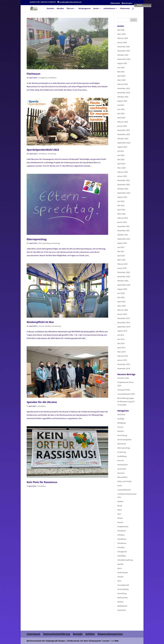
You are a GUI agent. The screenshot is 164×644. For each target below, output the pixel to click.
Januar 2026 (122, 42)
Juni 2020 (121, 293)
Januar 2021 (122, 268)
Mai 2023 (121, 159)
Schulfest (121, 547)
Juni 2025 (121, 68)
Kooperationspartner (110, 634)
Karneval (121, 473)
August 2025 (122, 63)
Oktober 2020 (123, 281)
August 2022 (122, 197)
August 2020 (122, 289)
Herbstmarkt (122, 465)
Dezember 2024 (124, 88)
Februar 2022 (123, 218)
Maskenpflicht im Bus (40, 322)
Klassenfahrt (122, 477)
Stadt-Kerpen (123, 573)
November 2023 (124, 134)
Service (96, 9)
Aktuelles (60, 9)
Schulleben (52, 78)
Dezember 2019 (124, 318)
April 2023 (121, 164)
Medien (120, 501)
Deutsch (121, 431)
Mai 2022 (121, 205)
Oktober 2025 (123, 55)
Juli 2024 (121, 105)
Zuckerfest (122, 610)
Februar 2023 (123, 172)
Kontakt (78, 634)
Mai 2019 (121, 343)
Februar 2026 (123, 38)
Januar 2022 (122, 222)
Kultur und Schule (124, 481)
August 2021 (122, 243)
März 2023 (121, 168)
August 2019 (122, 331)
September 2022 (124, 193)
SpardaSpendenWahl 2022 (43, 150)
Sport (120, 568)
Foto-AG (121, 460)
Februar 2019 (123, 356)
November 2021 (124, 231)
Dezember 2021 (124, 226)
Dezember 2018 (124, 364)
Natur (120, 510)
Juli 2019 (121, 335)
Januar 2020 (122, 314)
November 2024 (124, 93)
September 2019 (124, 327)
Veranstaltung (123, 589)
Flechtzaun (34, 74)
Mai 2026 (121, 30)
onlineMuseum (109, 9)
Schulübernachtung (125, 560)
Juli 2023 (121, 151)
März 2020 (121, 306)
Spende (120, 564)
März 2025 (121, 80)
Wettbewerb (122, 606)
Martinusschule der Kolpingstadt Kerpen (46, 641)
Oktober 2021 (123, 235)
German (138, 5)
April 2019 (121, 348)
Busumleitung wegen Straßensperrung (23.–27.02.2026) (126, 402)
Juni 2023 (121, 155)
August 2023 (122, 147)
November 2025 (124, 51)
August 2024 (122, 101)
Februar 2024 (123, 122)
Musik (120, 506)
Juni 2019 (121, 339)
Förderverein (125, 9)
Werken (120, 602)
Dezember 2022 (124, 180)
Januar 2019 (122, 360)
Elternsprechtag (37, 239)
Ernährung (122, 452)
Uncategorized (123, 585)
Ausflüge (121, 419)
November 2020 (124, 277)
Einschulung (122, 435)
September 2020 (124, 285)
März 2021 (121, 260)
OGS (119, 514)
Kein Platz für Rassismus (42, 482)
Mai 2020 (121, 297)
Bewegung (121, 423)
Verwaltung (52, 154)
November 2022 (124, 185)
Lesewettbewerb (124, 490)
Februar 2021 (123, 264)
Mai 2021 (121, 251)
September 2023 (124, 143)
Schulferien (122, 543)
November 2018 (124, 369)
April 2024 (121, 118)
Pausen (120, 522)
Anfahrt (90, 634)
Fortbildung (122, 456)
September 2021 (124, 239)
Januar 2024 (122, 126)
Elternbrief (122, 444)
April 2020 (121, 302)
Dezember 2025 (124, 47)
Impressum (33, 634)
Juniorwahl (122, 469)
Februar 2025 (123, 84)
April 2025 (121, 76)
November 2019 (124, 323)
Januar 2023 (122, 176)
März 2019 (121, 352)
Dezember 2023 (124, 130)
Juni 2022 (121, 201)
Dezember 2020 (124, 272)
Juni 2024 (121, 109)
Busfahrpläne (127, 3)
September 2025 (124, 59)
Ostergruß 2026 (124, 390)
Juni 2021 (121, 247)
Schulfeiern (122, 539)
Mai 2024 (121, 113)
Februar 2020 (123, 310)
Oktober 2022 (123, 189)
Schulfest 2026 (123, 378)
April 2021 (121, 256)
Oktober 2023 (123, 139)
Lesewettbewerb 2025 (126, 394)
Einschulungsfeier (124, 440)
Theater (120, 577)
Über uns (70, 9)
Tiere (119, 581)
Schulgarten (43, 78)
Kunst (120, 486)
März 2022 (121, 214)
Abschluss (121, 414)
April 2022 (121, 210)
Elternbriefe (115, 3)
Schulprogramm (84, 9)
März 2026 (121, 34)
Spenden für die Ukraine (42, 402)
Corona (41, 326)
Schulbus (48, 326)
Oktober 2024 (123, 97)
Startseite (50, 9)
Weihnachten (123, 598)
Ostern (120, 518)
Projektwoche (123, 527)
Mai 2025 (121, 72)
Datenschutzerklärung (57, 634)
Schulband (122, 531)
